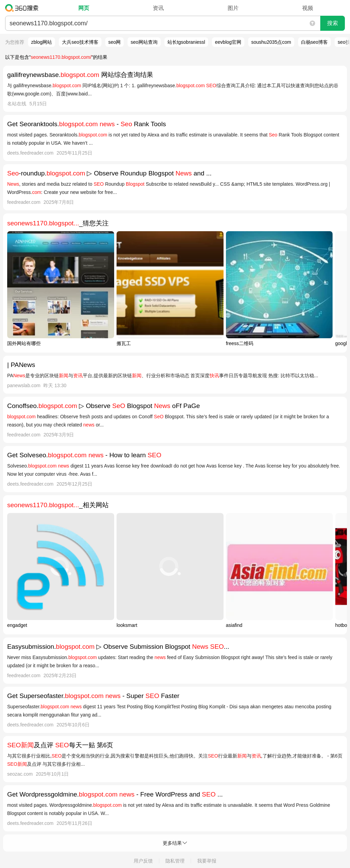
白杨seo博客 (315, 42)
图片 (233, 8)
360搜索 (23, 8)
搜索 (333, 23)
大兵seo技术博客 (80, 42)
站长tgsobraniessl (186, 42)
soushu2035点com (271, 42)
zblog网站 (42, 42)
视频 (308, 8)
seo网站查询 (144, 42)
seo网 (115, 42)
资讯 (158, 8)
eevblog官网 (228, 42)
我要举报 (207, 861)
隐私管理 (175, 861)
